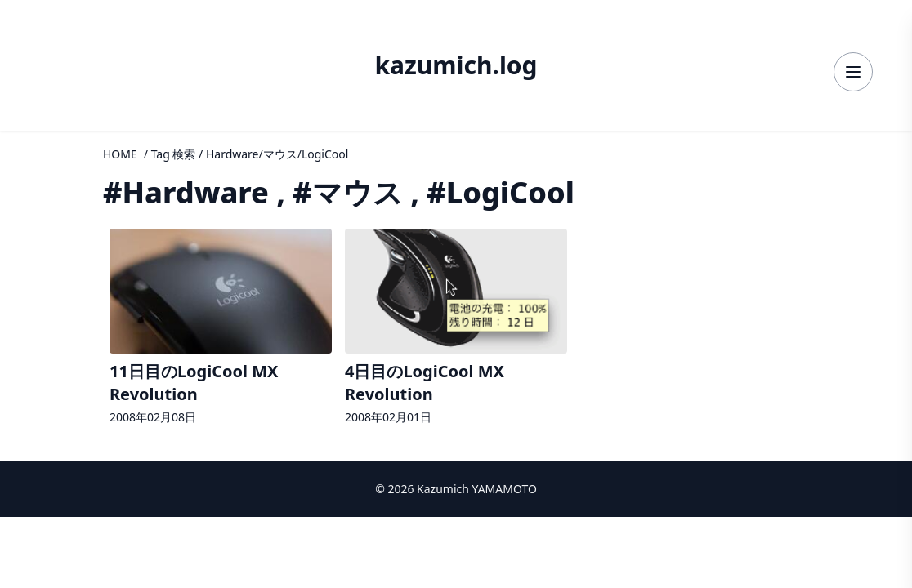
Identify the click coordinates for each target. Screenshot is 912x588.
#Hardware (186, 192)
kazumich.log (456, 65)
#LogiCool (501, 192)
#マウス (348, 192)
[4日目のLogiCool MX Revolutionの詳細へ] (456, 329)
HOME (120, 154)
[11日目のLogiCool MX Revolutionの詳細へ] (221, 329)
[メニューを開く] (853, 72)
